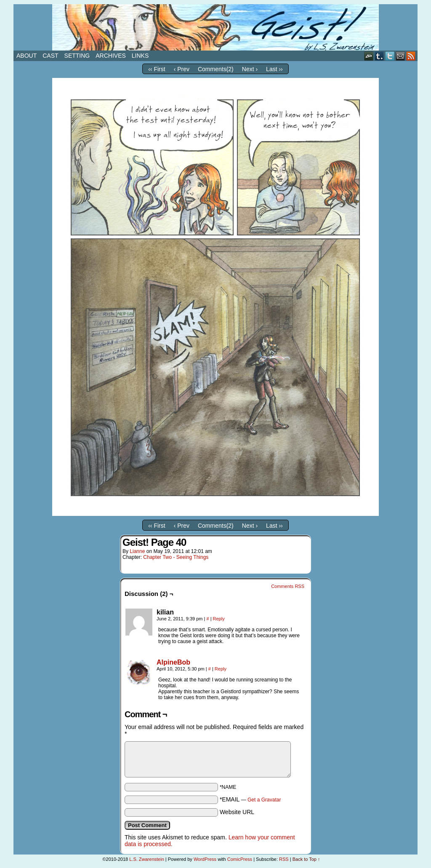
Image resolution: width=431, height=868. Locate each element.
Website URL (237, 812)
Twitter (390, 56)
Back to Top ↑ (306, 859)
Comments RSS (288, 586)
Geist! (215, 27)
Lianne (137, 551)
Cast (50, 56)
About (27, 56)
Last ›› (274, 69)
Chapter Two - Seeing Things (176, 557)
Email (400, 56)
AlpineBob (173, 662)
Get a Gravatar (264, 800)
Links (140, 56)
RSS (411, 56)
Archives (111, 56)
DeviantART (369, 56)
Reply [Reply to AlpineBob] (221, 669)
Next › (250, 69)
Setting (77, 56)
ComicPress (240, 859)
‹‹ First (157, 69)
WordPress (205, 859)
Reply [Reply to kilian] (219, 619)
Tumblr (379, 56)
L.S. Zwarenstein (147, 859)
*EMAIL (250, 799)
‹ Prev (182, 69)
